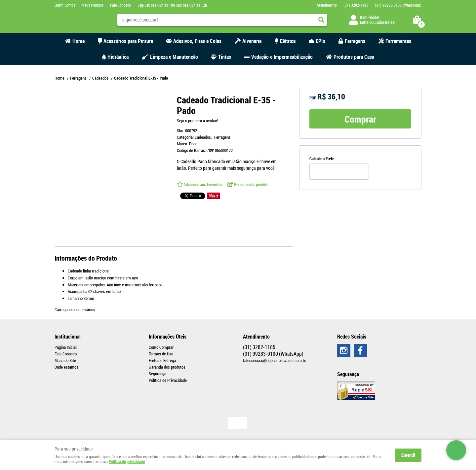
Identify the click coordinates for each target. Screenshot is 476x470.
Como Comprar (161, 347)
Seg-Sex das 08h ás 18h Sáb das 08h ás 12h (172, 5)
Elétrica (288, 41)
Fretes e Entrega (162, 360)
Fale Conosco (120, 5)
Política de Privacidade (168, 380)
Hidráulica (118, 57)
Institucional (68, 337)
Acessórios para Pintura (128, 41)
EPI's (320, 41)
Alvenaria (252, 41)
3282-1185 (356, 5)
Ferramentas (398, 41)
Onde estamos (66, 367)
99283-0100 (398, 5)
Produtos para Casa (354, 57)
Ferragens (355, 41)
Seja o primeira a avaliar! (198, 121)
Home (79, 41)
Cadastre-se (385, 22)
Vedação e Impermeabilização (282, 57)
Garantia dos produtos (167, 367)
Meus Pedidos (93, 5)
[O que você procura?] (321, 20)
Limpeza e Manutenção (174, 57)
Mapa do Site (65, 360)
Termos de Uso (161, 354)
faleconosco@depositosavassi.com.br (275, 360)
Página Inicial (66, 347)
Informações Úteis (168, 337)
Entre (364, 22)
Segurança (158, 374)
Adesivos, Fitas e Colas (197, 41)
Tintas (225, 57)
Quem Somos (65, 5)
